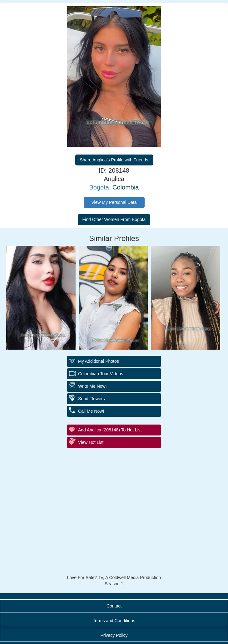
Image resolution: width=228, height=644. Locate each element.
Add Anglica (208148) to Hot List (110, 430)
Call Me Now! (91, 411)
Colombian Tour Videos (101, 374)
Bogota (99, 187)
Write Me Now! (92, 386)
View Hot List (91, 442)
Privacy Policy (114, 635)
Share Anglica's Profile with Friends (114, 160)
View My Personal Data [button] (114, 202)
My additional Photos (99, 361)
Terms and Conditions (114, 621)
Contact (114, 606)
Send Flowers (92, 399)
